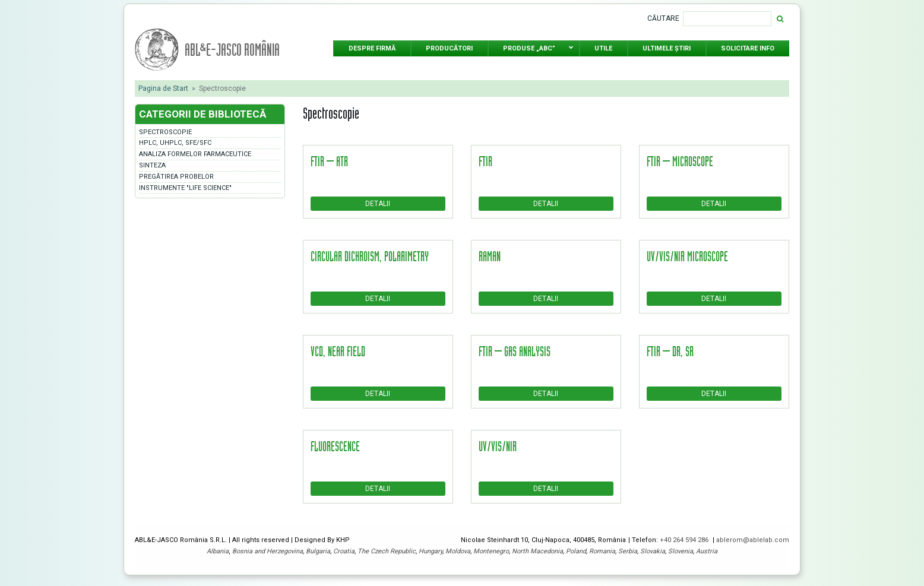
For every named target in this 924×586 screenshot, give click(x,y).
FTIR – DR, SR (670, 351)
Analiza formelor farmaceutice (195, 154)
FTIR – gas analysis (515, 351)
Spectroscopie (165, 132)
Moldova (458, 551)
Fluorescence (335, 446)
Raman (490, 256)
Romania (602, 551)
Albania (218, 551)
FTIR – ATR (329, 161)
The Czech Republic (387, 551)
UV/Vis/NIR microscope (687, 256)
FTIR (485, 161)
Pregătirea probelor (176, 177)
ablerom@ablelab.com (753, 540)
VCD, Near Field (338, 351)
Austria (707, 551)
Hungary (431, 551)
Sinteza (152, 165)
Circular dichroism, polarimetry (370, 256)
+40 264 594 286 (685, 540)
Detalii (378, 204)
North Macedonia (537, 551)
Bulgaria (318, 551)
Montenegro (491, 551)
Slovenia (681, 551)
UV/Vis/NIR (498, 446)
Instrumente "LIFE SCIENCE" (185, 188)
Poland (576, 551)
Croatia (344, 551)
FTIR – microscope (680, 161)
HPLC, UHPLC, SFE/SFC (175, 143)
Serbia (628, 551)
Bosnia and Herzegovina (268, 551)
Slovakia (653, 551)
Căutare (663, 18)
